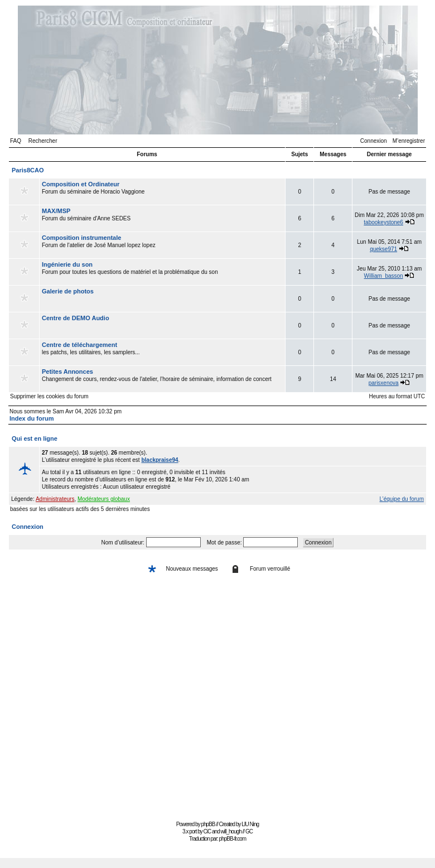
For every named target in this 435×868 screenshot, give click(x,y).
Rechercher (43, 141)
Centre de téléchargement (79, 345)
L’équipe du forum (402, 499)
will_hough (231, 831)
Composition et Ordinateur (81, 184)
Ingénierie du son (67, 264)
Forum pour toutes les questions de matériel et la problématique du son (162, 272)
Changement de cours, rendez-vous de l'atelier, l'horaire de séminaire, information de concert (162, 379)
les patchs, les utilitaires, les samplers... (162, 352)
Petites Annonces (67, 372)
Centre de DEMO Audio (76, 318)
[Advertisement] (105, 700)
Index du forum (32, 418)
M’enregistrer (409, 141)
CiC (207, 831)
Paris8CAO (28, 170)
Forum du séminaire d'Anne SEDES (162, 218)
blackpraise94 (159, 460)
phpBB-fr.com (233, 839)
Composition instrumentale (81, 238)
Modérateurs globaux (104, 499)
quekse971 (383, 249)
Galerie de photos (68, 291)
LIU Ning (250, 824)
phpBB (208, 824)
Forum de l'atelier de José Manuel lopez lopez (162, 245)
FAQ (16, 141)
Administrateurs (55, 499)
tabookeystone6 (383, 222)
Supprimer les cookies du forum (49, 396)
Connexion (374, 141)
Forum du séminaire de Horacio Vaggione (162, 191)
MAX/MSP (56, 211)
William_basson (384, 276)
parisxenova (384, 383)
